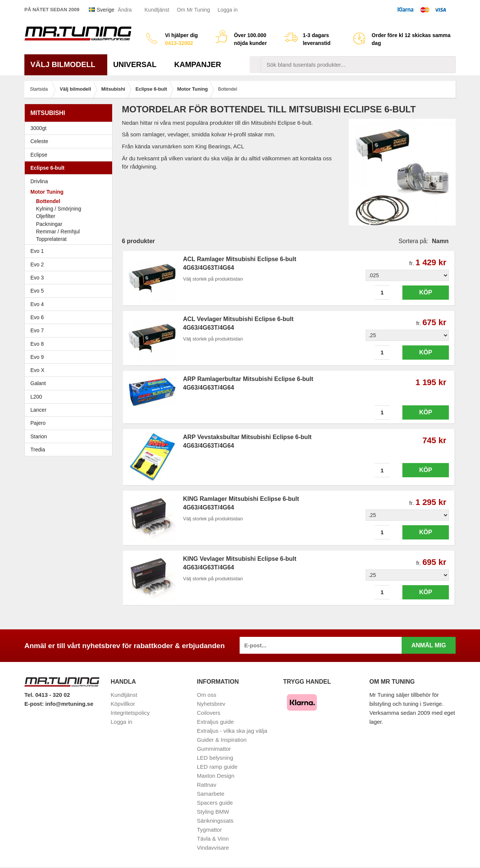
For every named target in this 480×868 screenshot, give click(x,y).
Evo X (70, 370)
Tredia (38, 450)
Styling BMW (213, 812)
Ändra (125, 10)
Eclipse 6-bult (70, 168)
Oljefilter (46, 216)
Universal (138, 64)
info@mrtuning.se (69, 704)
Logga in (228, 10)
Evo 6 (70, 317)
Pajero (38, 423)
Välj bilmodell (66, 64)
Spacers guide (215, 803)
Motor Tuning (70, 192)
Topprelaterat (51, 239)
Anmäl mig (429, 645)
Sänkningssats (215, 821)
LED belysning (215, 758)
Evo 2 (70, 264)
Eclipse (70, 155)
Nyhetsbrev (211, 704)
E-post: (35, 704)
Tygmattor (209, 830)
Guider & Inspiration (222, 740)
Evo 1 (70, 251)
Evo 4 (70, 304)
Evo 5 (70, 291)
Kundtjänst (157, 10)
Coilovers (209, 713)
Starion (39, 436)
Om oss (207, 695)
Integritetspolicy (130, 713)
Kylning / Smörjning (59, 209)
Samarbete (211, 794)
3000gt (70, 128)
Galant (70, 383)
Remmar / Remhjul (58, 232)
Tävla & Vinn (213, 839)
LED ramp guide (217, 767)
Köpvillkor (123, 704)
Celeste (39, 141)
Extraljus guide (215, 722)
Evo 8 (70, 344)
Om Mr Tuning (193, 10)
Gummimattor (214, 749)
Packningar (49, 224)
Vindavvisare (213, 848)
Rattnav (207, 785)
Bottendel (48, 201)
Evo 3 (70, 278)
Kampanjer (198, 64)
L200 (36, 397)
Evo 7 (70, 330)
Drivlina (39, 181)
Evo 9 (70, 357)
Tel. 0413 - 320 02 (47, 695)
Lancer (70, 410)
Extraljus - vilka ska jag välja (232, 731)
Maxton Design (216, 776)
